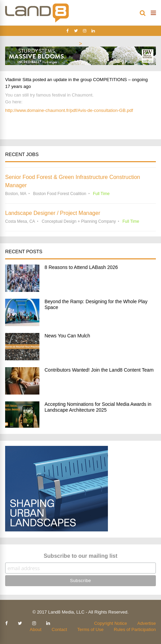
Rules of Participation (135, 629)
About (36, 629)
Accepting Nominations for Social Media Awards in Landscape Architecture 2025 (98, 407)
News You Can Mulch (67, 336)
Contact (59, 629)
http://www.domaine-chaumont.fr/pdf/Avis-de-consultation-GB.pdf (69, 110)
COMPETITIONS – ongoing (121, 80)
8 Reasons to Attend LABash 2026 (81, 267)
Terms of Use (91, 629)
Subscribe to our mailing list (80, 556)
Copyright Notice (111, 623)
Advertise (147, 623)
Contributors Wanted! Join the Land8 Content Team (99, 370)
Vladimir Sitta (18, 80)
